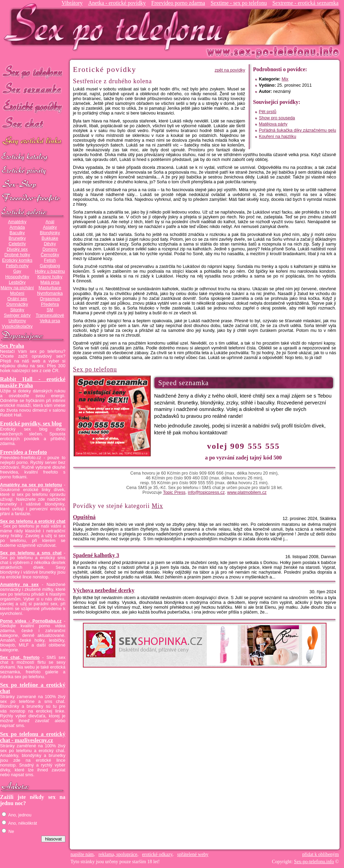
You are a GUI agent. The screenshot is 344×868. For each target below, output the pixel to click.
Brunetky (17, 238)
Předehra (50, 304)
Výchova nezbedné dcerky (104, 590)
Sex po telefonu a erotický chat (33, 521)
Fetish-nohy (17, 266)
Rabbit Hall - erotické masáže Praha (33, 382)
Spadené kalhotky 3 (96, 555)
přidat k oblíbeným (320, 854)
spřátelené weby (193, 854)
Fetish (50, 260)
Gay (17, 271)
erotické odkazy (157, 854)
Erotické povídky (33, 106)
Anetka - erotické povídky (117, 3)
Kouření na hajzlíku (278, 137)
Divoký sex (17, 249)
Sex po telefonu (33, 71)
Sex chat (33, 124)
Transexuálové (50, 315)
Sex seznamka (33, 89)
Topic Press (174, 492)
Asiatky (50, 227)
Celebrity (17, 244)
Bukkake (50, 238)
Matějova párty (273, 124)
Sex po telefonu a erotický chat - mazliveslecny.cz (33, 737)
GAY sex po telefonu (33, 142)
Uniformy (17, 321)
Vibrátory (72, 3)
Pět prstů (268, 112)
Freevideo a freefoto (23, 452)
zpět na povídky (230, 70)
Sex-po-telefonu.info (314, 862)
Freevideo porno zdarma (178, 3)
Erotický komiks (17, 260)
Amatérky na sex (19, 585)
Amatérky (17, 222)
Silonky (17, 310)
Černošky (50, 255)
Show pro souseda (277, 118)
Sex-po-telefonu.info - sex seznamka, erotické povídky (116, 27)
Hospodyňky (17, 277)
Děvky (50, 244)
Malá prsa (50, 282)
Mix (285, 79)
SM (50, 310)
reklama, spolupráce (118, 854)
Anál (50, 222)
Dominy (50, 249)
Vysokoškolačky (17, 326)
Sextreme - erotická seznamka (305, 3)
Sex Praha (12, 346)
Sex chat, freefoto (20, 658)
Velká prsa (50, 321)
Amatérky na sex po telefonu (31, 485)
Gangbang (50, 266)
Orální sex (17, 299)
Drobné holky (17, 255)
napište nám (82, 854)
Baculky (17, 233)
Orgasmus (50, 299)
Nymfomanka (50, 293)
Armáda (17, 227)
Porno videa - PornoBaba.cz (31, 621)
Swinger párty (17, 315)
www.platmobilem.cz (247, 492)
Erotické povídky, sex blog (31, 424)
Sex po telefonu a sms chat (31, 553)
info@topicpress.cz (206, 492)
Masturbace (50, 288)
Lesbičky (17, 282)
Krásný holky (50, 277)
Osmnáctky (17, 304)
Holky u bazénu (50, 271)
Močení (17, 293)
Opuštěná (84, 517)
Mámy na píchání (17, 288)
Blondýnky (50, 233)
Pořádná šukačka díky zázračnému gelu (298, 130)
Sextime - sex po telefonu (239, 3)
